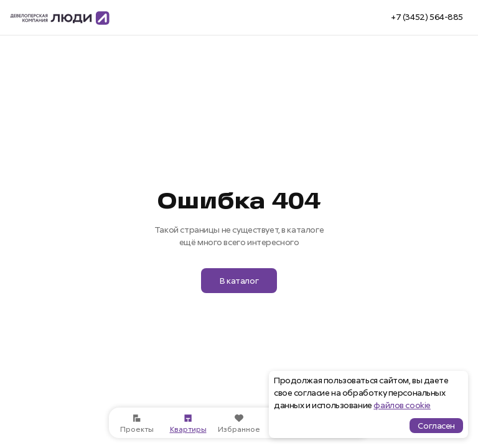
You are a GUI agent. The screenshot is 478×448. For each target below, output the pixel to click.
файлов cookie (402, 405)
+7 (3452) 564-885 (427, 16)
